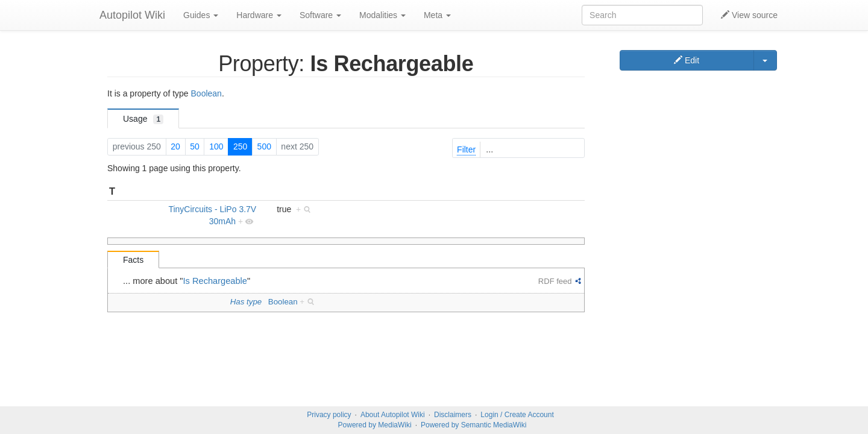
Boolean (206, 93)
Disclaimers (453, 415)
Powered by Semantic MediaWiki (473, 425)
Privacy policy (329, 415)
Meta (437, 15)
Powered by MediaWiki (375, 425)
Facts (133, 260)
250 (240, 146)
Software (320, 15)
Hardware (259, 15)
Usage (143, 119)
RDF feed (555, 281)
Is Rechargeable (215, 281)
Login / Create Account (517, 415)
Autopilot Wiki (132, 15)
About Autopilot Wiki (393, 415)
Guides (201, 15)
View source (749, 15)
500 (264, 146)
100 (216, 146)
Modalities (382, 15)
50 (195, 146)
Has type (246, 302)
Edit (687, 60)
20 (175, 146)
